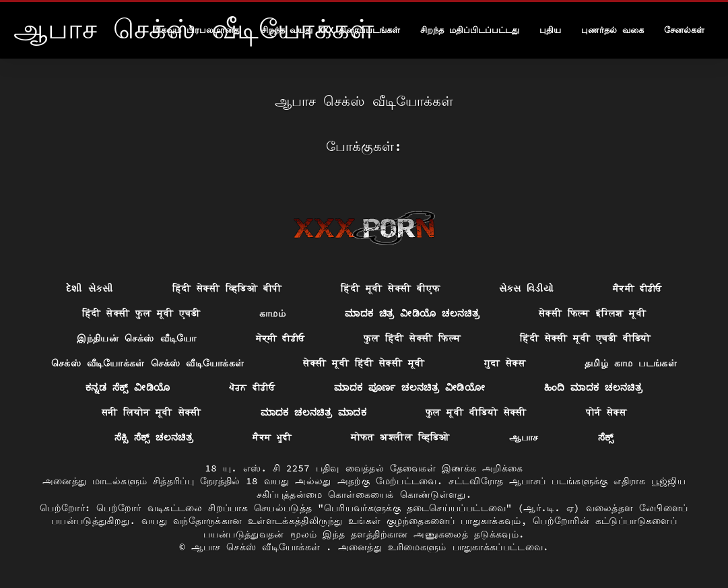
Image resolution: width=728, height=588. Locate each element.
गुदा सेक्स (505, 363)
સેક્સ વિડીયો (526, 288)
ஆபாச (524, 437)
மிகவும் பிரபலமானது (197, 30)
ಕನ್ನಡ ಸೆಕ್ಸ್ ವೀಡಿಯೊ (128, 387)
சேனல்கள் (684, 30)
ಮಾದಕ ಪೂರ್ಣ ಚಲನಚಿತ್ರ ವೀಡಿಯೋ (409, 387)
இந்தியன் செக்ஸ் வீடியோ (136, 338)
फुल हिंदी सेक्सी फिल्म (412, 338)
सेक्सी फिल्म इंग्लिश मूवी (592, 313)
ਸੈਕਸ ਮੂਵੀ (272, 437)
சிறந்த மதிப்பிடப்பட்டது (470, 30)
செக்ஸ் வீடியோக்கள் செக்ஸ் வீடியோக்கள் (148, 363)
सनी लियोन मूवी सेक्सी (152, 412)
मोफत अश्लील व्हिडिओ (400, 437)
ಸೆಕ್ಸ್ (606, 437)
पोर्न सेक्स (606, 412)
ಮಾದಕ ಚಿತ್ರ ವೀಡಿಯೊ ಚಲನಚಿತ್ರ (412, 313)
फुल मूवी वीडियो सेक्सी (476, 412)
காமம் (272, 313)
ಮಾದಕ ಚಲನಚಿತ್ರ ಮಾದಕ (313, 412)
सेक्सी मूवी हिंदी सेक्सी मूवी (364, 363)
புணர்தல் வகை (613, 30)
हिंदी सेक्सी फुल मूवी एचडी (141, 313)
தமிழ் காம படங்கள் (631, 363)
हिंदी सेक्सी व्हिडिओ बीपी (227, 288)
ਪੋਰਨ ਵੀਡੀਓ (252, 387)
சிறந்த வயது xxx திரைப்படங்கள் (331, 30)
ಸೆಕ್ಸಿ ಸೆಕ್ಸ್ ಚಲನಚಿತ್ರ (154, 437)
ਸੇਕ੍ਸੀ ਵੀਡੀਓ (280, 338)
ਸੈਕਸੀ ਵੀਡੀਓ (637, 288)
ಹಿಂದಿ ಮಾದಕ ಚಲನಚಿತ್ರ (593, 387)
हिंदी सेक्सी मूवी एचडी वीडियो (586, 338)
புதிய (550, 30)
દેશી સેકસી (90, 288)
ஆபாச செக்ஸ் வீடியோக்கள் (259, 547)
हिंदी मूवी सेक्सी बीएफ (390, 288)
